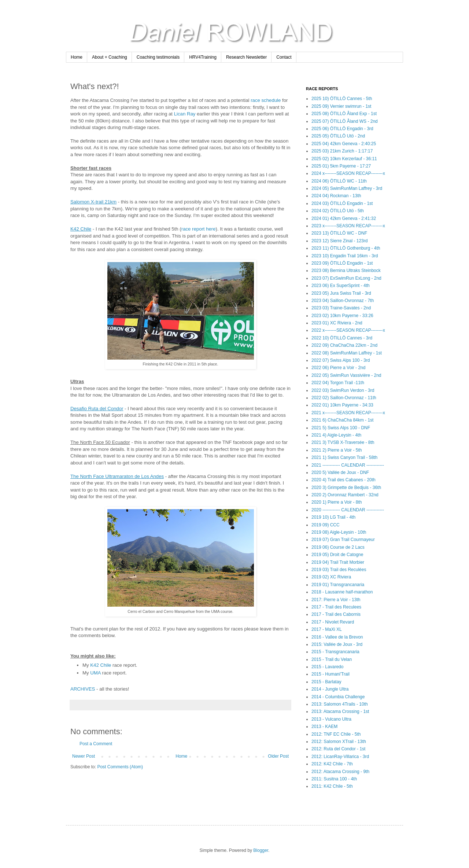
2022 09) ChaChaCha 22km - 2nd (344, 345)
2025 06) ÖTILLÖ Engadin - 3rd (342, 129)
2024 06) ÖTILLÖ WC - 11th (339, 181)
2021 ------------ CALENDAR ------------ (348, 465)
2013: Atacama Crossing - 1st (340, 711)
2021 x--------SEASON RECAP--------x (348, 413)
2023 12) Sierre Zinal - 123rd (339, 241)
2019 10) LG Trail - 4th (333, 517)
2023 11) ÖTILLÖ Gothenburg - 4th (346, 248)
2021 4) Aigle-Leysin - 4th (336, 435)
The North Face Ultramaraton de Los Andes (117, 476)
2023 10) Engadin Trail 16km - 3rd (345, 256)
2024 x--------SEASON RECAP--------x (348, 173)
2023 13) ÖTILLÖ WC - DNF (339, 233)
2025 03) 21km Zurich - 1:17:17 (342, 151)
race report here (199, 229)
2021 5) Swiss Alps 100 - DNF (341, 428)
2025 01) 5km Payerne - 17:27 (341, 166)
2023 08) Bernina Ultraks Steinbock (346, 271)
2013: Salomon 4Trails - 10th (340, 704)
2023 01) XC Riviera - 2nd (337, 323)
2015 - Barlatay (326, 682)
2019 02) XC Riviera (331, 577)
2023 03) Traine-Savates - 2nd (341, 308)
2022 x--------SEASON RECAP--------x (348, 330)
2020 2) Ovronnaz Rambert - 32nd (345, 495)
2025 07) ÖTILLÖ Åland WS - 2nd (345, 121)
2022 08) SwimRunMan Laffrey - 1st (347, 353)
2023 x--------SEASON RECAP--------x (348, 226)
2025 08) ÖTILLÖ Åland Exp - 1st (344, 114)
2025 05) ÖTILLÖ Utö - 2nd (338, 136)
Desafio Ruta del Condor (97, 409)
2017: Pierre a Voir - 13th (336, 600)
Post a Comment (96, 744)
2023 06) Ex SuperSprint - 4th (341, 286)
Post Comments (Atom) (120, 767)
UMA (95, 673)
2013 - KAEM (324, 727)
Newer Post (84, 756)
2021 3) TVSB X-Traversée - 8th (343, 442)
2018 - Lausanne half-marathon (342, 592)
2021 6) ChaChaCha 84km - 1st (342, 420)
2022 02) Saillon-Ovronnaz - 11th (344, 398)
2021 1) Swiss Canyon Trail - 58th (344, 457)
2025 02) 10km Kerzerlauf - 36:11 (344, 159)
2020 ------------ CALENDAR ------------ (348, 510)
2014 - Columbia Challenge (338, 697)
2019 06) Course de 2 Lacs (338, 547)
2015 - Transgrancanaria (335, 652)
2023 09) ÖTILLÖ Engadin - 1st (342, 263)
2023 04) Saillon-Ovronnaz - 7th (343, 301)
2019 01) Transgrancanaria (338, 585)
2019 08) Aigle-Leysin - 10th (339, 532)
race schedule (266, 100)
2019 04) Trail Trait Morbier (338, 562)
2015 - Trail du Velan (332, 659)
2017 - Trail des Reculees (336, 607)
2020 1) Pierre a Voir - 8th (337, 502)
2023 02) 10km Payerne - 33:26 (342, 316)
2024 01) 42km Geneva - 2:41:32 (344, 218)
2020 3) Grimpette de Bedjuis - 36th (346, 488)
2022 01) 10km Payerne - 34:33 (342, 405)
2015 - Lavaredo (327, 667)
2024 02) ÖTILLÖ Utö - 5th (338, 211)
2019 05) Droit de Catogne (337, 555)
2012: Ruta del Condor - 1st (338, 749)
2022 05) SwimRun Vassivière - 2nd (346, 375)
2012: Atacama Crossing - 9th (340, 772)
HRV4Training (203, 57)
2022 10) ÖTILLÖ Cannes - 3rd (342, 338)
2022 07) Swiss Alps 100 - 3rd (341, 360)
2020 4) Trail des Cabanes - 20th (344, 480)
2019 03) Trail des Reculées (339, 570)
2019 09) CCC (326, 525)
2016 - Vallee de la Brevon (337, 637)
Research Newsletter (246, 57)
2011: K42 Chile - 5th (332, 786)
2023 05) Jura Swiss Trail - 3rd (341, 293)
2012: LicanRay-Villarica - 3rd (340, 757)
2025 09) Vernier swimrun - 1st (341, 106)
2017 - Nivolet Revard (333, 622)
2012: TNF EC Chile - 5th (336, 734)
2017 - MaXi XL (327, 629)
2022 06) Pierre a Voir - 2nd (338, 368)
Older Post (278, 756)
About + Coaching (110, 57)
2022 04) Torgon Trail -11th (338, 383)
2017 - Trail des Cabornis (336, 614)
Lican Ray (185, 114)
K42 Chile (81, 229)
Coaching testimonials (158, 57)
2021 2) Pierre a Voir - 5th (337, 450)
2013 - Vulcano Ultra (331, 719)
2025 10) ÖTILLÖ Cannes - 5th (342, 99)
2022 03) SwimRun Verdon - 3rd (343, 390)
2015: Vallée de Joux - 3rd (337, 644)
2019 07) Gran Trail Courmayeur (343, 540)
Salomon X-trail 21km (93, 202)
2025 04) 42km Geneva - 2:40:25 (344, 144)
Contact (284, 57)
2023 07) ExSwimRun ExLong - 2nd (346, 278)
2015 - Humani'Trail (330, 674)
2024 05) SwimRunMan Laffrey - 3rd (347, 188)
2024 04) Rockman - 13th (336, 196)
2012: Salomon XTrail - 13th (339, 742)
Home (77, 57)
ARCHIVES (83, 689)
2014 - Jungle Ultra (330, 689)
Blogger (261, 850)
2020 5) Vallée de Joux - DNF (340, 472)
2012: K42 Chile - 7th (332, 764)
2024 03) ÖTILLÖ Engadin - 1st (342, 203)
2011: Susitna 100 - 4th (334, 779)
